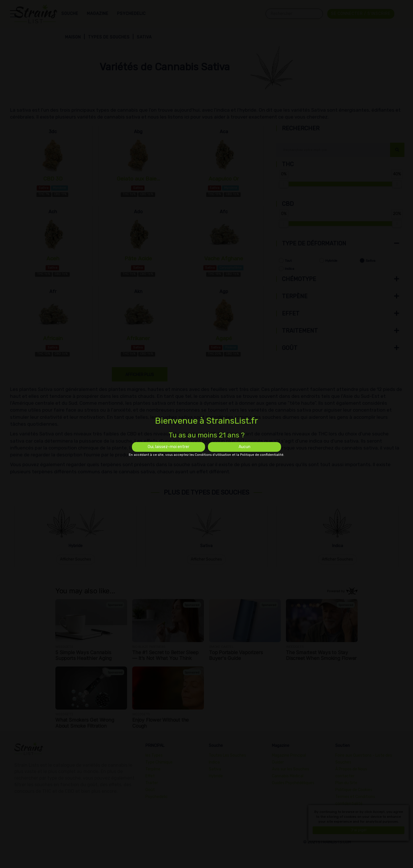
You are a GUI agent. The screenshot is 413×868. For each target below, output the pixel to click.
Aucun (245, 447)
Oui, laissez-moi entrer (168, 447)
